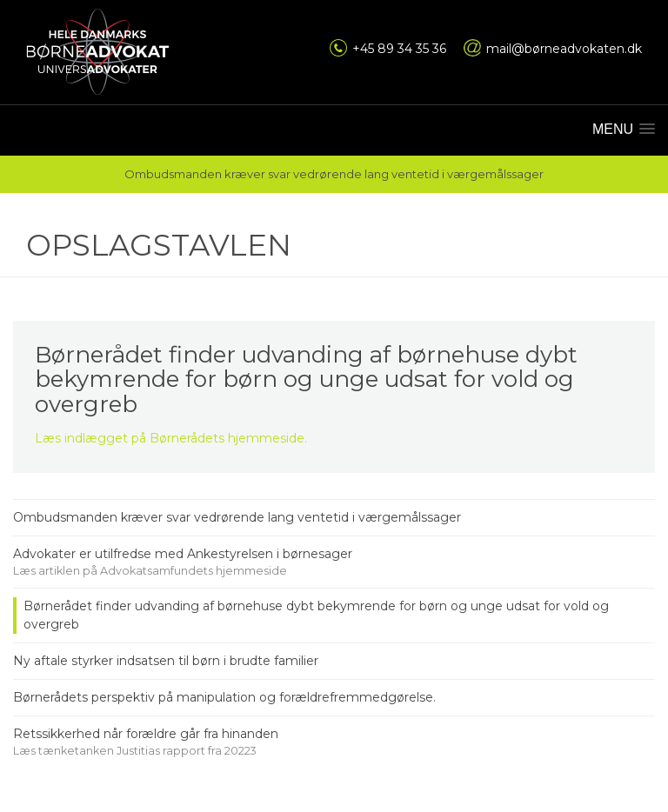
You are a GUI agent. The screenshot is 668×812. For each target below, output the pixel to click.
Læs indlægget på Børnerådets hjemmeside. (171, 438)
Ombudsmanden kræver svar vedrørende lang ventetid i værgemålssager (237, 517)
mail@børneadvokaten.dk (564, 49)
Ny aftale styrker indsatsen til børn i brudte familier (166, 661)
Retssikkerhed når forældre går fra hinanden (146, 734)
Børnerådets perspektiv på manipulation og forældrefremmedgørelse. (224, 697)
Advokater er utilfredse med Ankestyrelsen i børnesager (183, 554)
